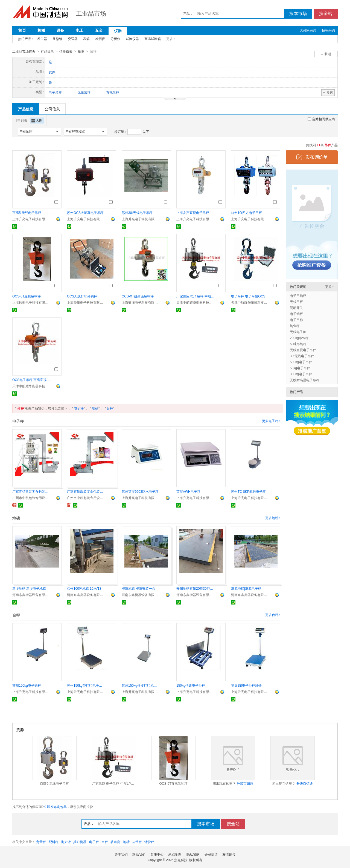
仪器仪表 (66, 51)
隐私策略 (193, 854)
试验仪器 (132, 39)
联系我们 (139, 854)
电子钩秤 (296, 314)
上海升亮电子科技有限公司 (31, 219)
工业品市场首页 (24, 51)
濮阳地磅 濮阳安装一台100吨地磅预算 (141, 588)
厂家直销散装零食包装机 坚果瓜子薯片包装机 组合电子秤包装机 (86, 491)
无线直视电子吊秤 (303, 350)
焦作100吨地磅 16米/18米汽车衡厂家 (86, 588)
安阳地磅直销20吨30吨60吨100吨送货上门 (196, 588)
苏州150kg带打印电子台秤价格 (86, 685)
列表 (22, 120)
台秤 (110, 408)
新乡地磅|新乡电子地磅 (29, 588)
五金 (99, 30)
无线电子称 (298, 332)
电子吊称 (296, 320)
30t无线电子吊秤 (302, 356)
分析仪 (115, 39)
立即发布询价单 (55, 807)
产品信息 (26, 109)
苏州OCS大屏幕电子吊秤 (85, 213)
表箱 (86, 39)
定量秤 (41, 842)
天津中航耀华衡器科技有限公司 (196, 302)
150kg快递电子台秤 (191, 685)
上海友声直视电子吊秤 (193, 213)
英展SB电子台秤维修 (246, 685)
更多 (170, 39)
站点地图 (175, 854)
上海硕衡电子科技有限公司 (31, 302)
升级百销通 (245, 783)
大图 (37, 120)
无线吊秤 (296, 302)
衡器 (81, 51)
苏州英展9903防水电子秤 (140, 491)
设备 (60, 30)
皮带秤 (137, 842)
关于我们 (121, 854)
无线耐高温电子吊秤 (305, 380)
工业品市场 (91, 14)
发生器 (42, 39)
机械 (41, 30)
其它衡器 (80, 842)
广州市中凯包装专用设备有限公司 (31, 498)
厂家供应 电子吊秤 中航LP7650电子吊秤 (196, 296)
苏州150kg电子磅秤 (27, 685)
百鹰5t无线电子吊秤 (27, 213)
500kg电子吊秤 (301, 362)
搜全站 (326, 14)
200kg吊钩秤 (299, 338)
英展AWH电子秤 (188, 491)
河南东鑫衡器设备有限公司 (31, 595)
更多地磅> (273, 518)
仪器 (118, 31)
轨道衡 (115, 842)
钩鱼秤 (295, 326)
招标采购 (328, 30)
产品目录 (47, 51)
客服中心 (157, 854)
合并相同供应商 (321, 119)
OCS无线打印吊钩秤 (82, 296)
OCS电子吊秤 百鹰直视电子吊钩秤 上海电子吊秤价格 (31, 380)
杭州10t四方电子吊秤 (247, 213)
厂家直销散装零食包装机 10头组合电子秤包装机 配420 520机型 (31, 491)
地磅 (95, 408)
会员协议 (211, 854)
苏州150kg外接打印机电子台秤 (141, 685)
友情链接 (229, 854)
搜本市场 (298, 14)
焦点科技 (181, 860)
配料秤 (54, 842)
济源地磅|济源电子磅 (246, 588)
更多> (329, 287)
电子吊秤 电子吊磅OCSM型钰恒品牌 (250, 296)
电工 (80, 30)
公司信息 (52, 109)
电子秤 (79, 408)
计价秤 (149, 842)
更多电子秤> (271, 421)
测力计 (66, 842)
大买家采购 (308, 30)
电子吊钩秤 (298, 296)
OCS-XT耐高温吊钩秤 (138, 296)
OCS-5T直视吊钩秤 (27, 296)
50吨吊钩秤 (298, 344)
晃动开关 (296, 308)
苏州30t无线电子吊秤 (137, 213)
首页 (22, 30)
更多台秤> (273, 615)
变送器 (73, 39)
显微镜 (57, 39)
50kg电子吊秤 (300, 368)
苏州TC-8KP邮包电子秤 (248, 491)
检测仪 (100, 39)
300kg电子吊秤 (301, 374)
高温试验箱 (153, 39)
